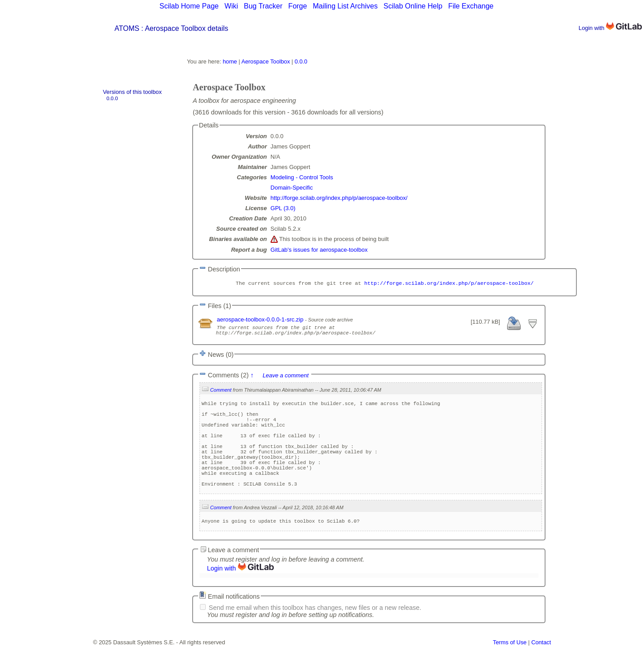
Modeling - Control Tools (302, 177)
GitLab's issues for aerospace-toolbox (319, 250)
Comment (221, 393)
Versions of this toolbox (132, 92)
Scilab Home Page (189, 6)
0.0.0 (112, 98)
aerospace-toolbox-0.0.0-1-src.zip (261, 320)
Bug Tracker (263, 6)
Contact (541, 669)
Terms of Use (510, 669)
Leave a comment (286, 379)
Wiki (231, 6)
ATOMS (127, 28)
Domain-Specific (292, 188)
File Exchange (471, 6)
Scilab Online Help (413, 6)
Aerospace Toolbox (266, 61)
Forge (298, 6)
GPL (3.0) (283, 208)
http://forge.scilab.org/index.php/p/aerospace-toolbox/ (339, 198)
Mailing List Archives (345, 6)
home (230, 61)
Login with (610, 28)
